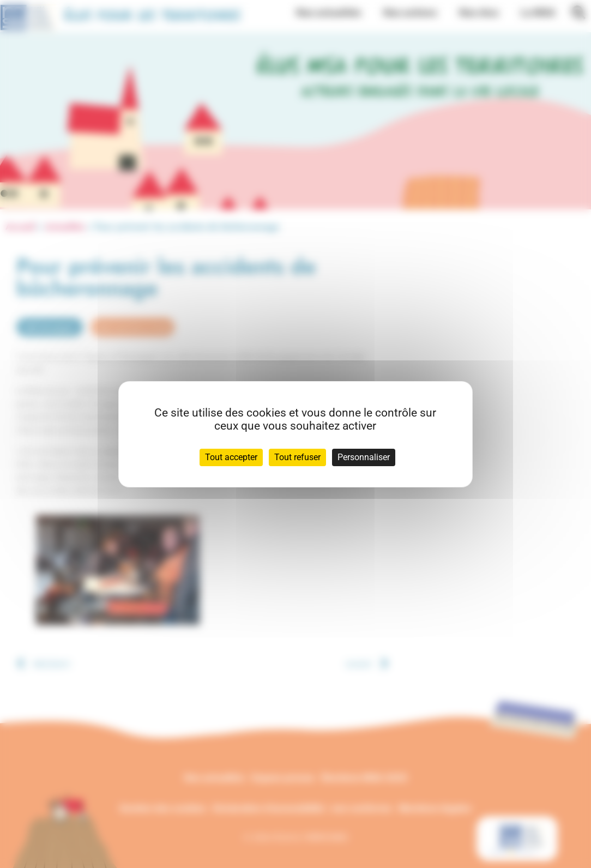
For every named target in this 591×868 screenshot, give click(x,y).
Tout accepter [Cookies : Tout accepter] (231, 457)
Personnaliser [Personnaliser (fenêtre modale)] (364, 457)
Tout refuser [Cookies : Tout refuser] (297, 457)
